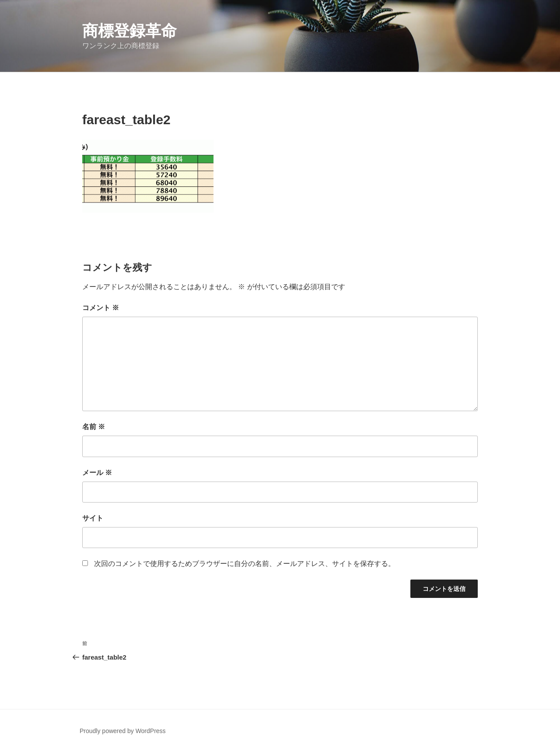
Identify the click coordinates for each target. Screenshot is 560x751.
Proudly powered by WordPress (123, 731)
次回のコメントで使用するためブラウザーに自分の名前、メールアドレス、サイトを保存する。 (245, 564)
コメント (101, 308)
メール (97, 473)
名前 (94, 427)
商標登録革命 (129, 31)
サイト (93, 518)
